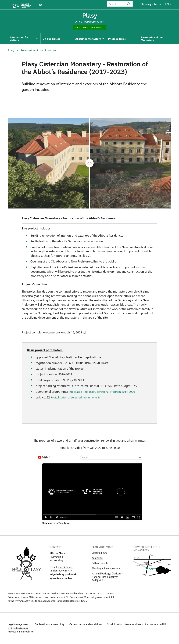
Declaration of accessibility (51, 625)
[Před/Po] (89, 164)
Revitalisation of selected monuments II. (77, 398)
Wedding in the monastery (106, 569)
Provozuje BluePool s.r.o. (21, 632)
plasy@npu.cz (65, 568)
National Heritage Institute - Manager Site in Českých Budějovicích (107, 578)
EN (168, 4)
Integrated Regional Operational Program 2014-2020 (103, 392)
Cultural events (100, 564)
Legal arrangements (19, 625)
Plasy (90, 16)
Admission (97, 559)
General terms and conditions (88, 625)
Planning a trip (151, 4)
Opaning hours (99, 554)
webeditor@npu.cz (28, 629)
